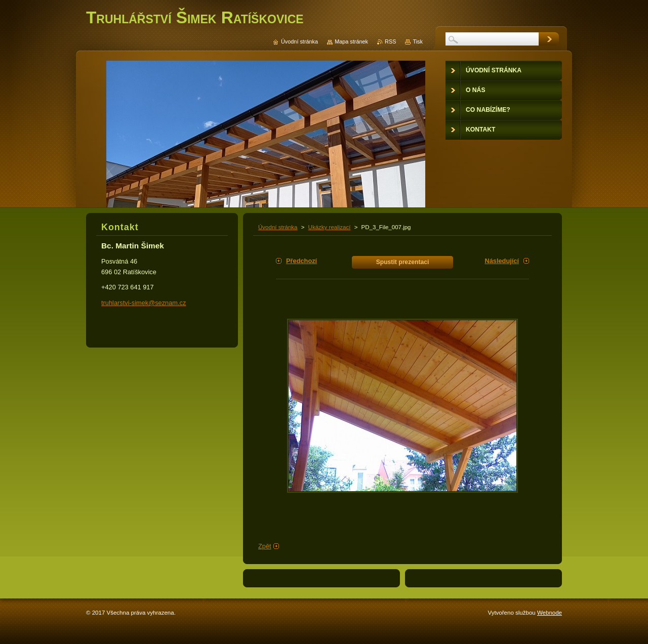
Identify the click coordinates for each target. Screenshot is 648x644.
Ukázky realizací (330, 227)
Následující (502, 261)
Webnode (550, 613)
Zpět (265, 546)
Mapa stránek (351, 41)
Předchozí (301, 261)
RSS (390, 41)
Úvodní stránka (278, 227)
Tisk (418, 41)
